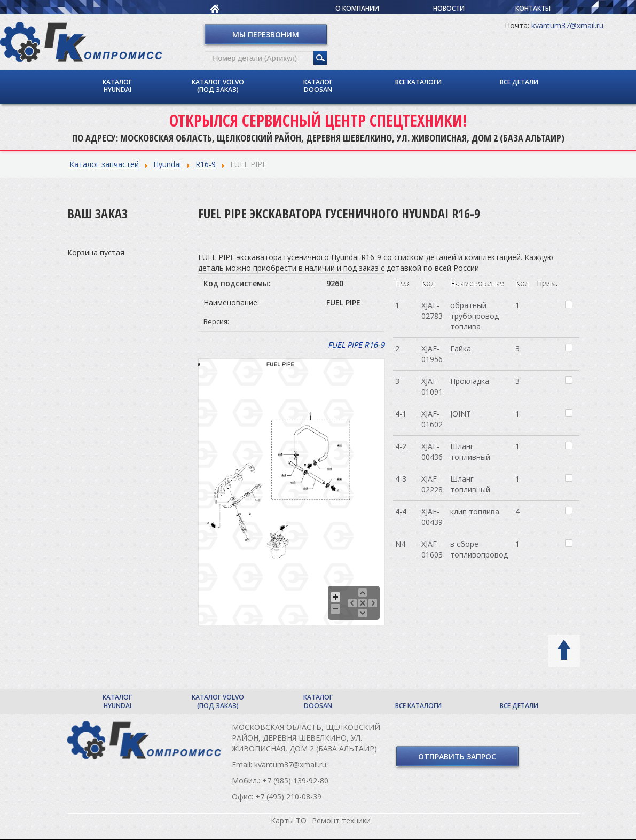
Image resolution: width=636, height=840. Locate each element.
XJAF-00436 (432, 452)
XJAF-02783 (432, 311)
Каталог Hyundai (117, 86)
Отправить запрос (457, 756)
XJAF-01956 (432, 354)
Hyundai (167, 164)
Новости (449, 8)
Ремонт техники (341, 821)
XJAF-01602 (432, 419)
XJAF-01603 (432, 549)
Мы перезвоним (266, 34)
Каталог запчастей (104, 164)
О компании (357, 8)
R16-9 (206, 164)
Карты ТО (289, 821)
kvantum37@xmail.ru (567, 25)
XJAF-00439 (432, 517)
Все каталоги (418, 82)
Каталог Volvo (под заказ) (218, 86)
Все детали (519, 82)
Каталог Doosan (318, 86)
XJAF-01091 (432, 386)
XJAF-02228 (432, 484)
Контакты (533, 8)
